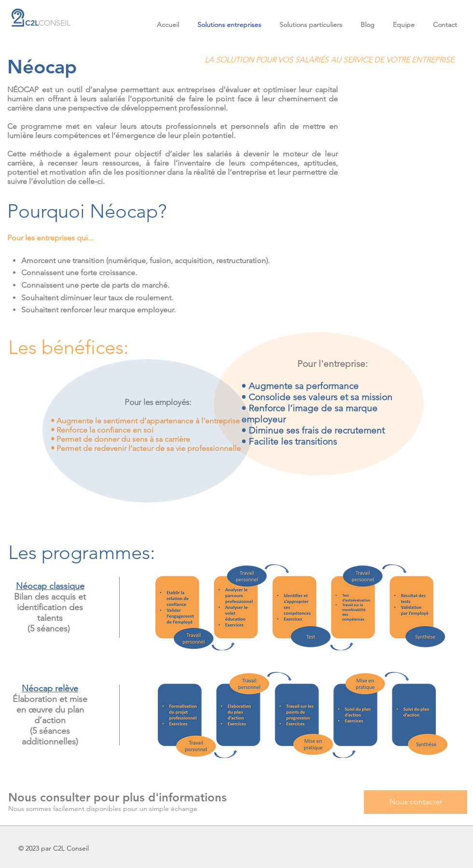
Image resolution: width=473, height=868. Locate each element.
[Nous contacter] (416, 802)
